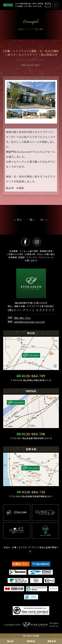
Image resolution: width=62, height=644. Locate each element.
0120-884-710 (34, 492)
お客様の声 (30, 254)
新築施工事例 (46, 251)
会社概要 (13, 251)
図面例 (22, 257)
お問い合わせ (31, 260)
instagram (37, 242)
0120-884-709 (34, 376)
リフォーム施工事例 (29, 251)
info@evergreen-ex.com (30, 322)
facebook (25, 242)
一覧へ (31, 220)
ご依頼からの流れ (15, 254)
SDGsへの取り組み (46, 254)
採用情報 (13, 257)
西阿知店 (31, 641)
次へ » (44, 220)
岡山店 (10, 641)
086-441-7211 (22, 318)
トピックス (32, 257)
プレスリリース (46, 257)
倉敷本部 (52, 641)
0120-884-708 (34, 434)
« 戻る (18, 220)
